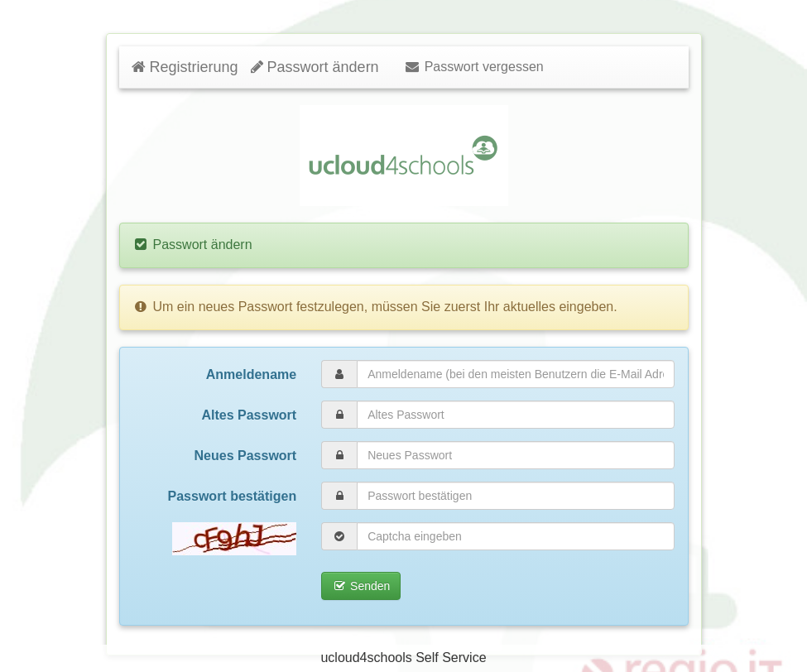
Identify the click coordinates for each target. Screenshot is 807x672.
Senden (361, 586)
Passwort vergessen (474, 67)
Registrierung (185, 67)
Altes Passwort (249, 415)
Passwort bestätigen (233, 496)
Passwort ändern (315, 67)
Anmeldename (251, 374)
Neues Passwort (246, 456)
